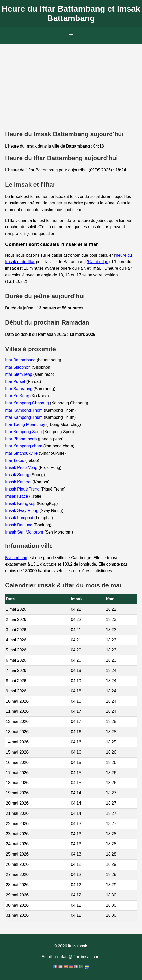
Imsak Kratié (17, 496)
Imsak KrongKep (21, 503)
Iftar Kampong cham (24, 446)
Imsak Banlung (19, 525)
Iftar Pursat (16, 382)
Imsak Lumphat (20, 518)
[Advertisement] (71, 82)
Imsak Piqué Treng (23, 489)
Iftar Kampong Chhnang (28, 403)
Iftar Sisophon (18, 367)
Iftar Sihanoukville (22, 453)
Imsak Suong (18, 475)
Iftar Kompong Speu (24, 432)
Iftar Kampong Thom (24, 410)
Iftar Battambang (21, 360)
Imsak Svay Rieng (22, 511)
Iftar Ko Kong (18, 396)
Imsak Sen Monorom (25, 532)
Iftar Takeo (15, 460)
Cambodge (98, 262)
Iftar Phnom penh (21, 439)
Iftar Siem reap (19, 374)
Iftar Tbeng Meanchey (26, 425)
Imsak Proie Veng (22, 468)
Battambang (16, 558)
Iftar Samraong (19, 389)
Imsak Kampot (19, 482)
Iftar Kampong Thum (24, 417)
